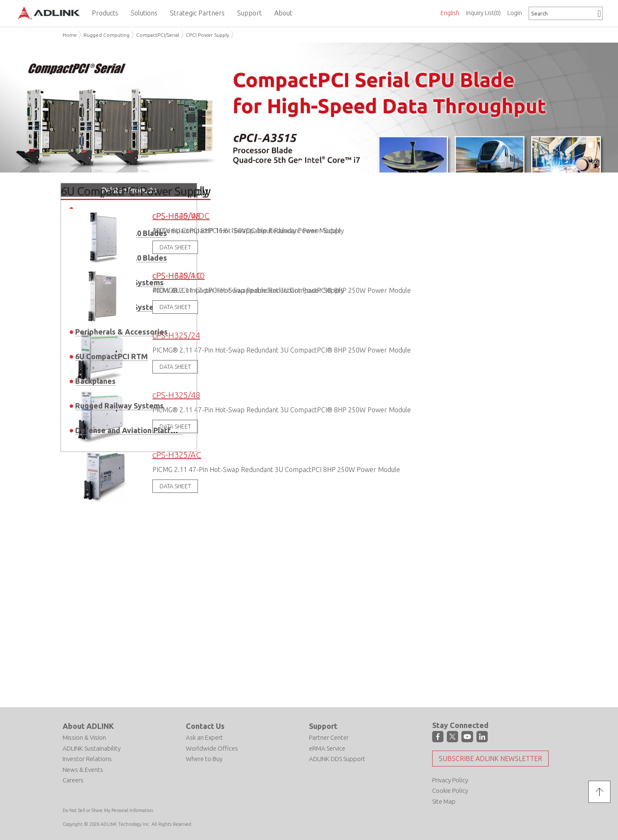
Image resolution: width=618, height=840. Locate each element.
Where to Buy (204, 758)
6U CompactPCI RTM (111, 355)
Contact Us (205, 725)
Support (323, 725)
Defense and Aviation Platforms (132, 429)
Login (515, 13)
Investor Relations (87, 758)
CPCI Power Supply (208, 35)
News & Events (83, 769)
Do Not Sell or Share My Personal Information (108, 810)
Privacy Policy (450, 779)
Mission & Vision (84, 737)
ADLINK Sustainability (92, 747)
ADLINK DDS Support (337, 758)
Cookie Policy (450, 790)
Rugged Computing (106, 35)
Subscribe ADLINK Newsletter (490, 758)
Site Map (444, 801)
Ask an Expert (204, 737)
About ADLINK (88, 725)
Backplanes (95, 380)
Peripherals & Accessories (122, 331)
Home (70, 35)
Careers (73, 779)
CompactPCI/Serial (158, 35)
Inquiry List (483, 13)
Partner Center (329, 737)
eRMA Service (327, 747)
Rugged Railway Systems (119, 405)
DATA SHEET (175, 485)
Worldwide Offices (212, 747)
